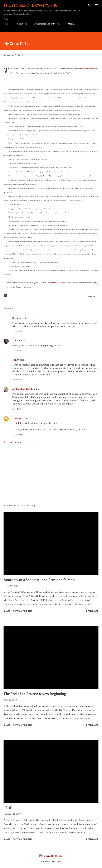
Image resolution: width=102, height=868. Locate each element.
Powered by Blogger (51, 856)
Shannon (17, 318)
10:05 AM (17, 380)
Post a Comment (13, 442)
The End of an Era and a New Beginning (35, 694)
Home (6, 24)
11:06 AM (17, 350)
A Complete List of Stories (47, 24)
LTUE (8, 808)
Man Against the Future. (88, 69)
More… (71, 24)
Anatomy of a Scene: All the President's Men (39, 580)
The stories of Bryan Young (31, 5)
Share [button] (92, 296)
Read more (92, 611)
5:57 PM (17, 409)
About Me (22, 24)
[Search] (90, 5)
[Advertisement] (51, 474)
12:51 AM (17, 331)
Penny (16, 360)
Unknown (18, 418)
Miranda (17, 340)
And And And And (22, 389)
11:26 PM (17, 435)
